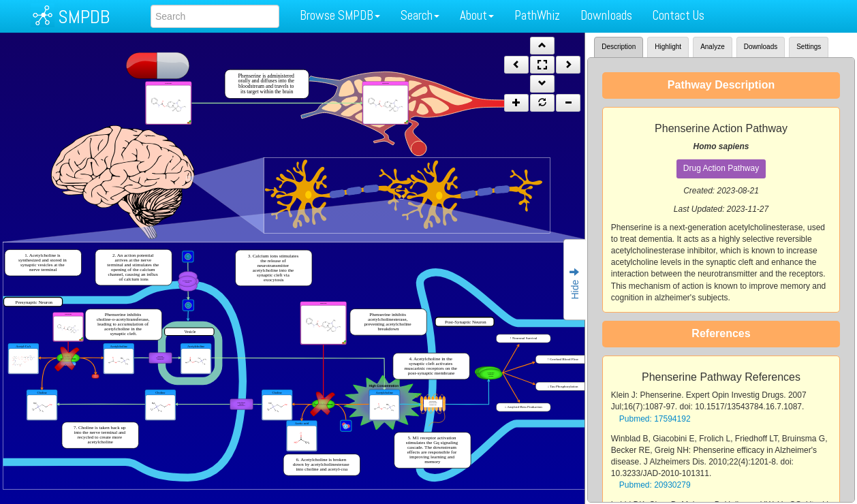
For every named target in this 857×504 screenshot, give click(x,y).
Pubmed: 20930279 (655, 485)
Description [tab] (619, 47)
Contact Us (679, 15)
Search (420, 15)
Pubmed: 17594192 (655, 419)
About (477, 15)
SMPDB (84, 17)
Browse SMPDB (340, 15)
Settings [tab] (809, 47)
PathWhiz (537, 15)
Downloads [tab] (761, 47)
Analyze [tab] (713, 47)
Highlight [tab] (668, 47)
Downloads (606, 15)
